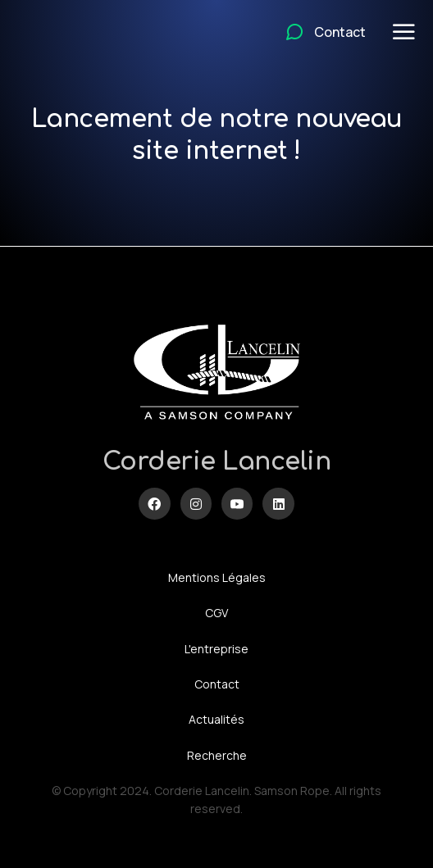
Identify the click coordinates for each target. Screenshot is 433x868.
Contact (217, 684)
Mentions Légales (217, 577)
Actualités (216, 719)
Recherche (217, 755)
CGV (216, 613)
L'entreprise (216, 649)
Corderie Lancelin (217, 462)
